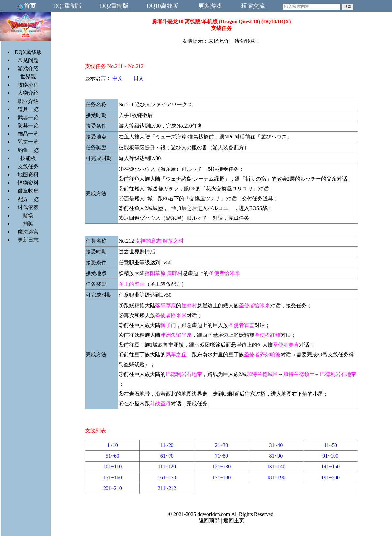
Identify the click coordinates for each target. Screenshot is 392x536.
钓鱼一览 (28, 150)
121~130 (222, 467)
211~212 (167, 488)
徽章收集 (28, 191)
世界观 (28, 77)
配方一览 (28, 199)
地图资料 (28, 175)
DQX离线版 (28, 52)
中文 (118, 78)
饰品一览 (28, 134)
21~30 (222, 445)
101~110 (112, 467)
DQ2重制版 (114, 6)
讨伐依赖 (28, 207)
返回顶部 (209, 520)
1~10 (113, 445)
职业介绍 (28, 101)
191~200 (330, 477)
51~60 (113, 456)
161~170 (167, 477)
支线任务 (28, 166)
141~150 (330, 467)
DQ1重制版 (68, 6)
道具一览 (28, 109)
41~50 (330, 445)
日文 (139, 78)
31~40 (276, 445)
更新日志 (28, 240)
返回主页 (234, 520)
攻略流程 (28, 85)
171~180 (222, 477)
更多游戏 (210, 6)
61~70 (167, 456)
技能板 (28, 158)
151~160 (113, 477)
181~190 (276, 477)
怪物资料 (28, 183)
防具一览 (28, 126)
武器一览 (28, 117)
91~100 (330, 456)
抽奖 (28, 224)
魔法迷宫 (28, 232)
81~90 (276, 456)
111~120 (167, 467)
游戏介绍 (28, 68)
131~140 (276, 467)
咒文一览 (28, 142)
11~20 (167, 445)
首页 (26, 6)
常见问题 (28, 60)
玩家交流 (253, 6)
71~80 (222, 456)
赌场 (28, 215)
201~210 (113, 488)
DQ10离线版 (163, 6)
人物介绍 (28, 93)
